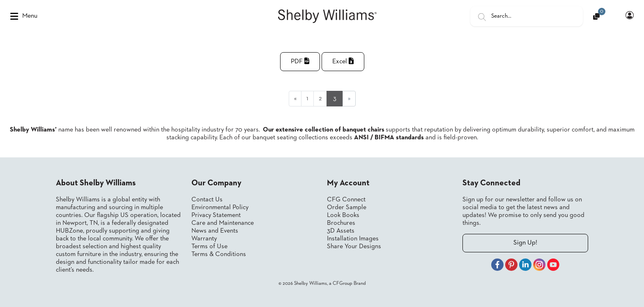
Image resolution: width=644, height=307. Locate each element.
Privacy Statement (216, 215)
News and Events (215, 231)
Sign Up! (525, 243)
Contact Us (207, 200)
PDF (300, 61)
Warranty (204, 239)
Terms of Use (209, 247)
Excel (343, 61)
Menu (24, 16)
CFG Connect (346, 200)
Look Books (343, 215)
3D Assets (341, 231)
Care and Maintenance (223, 223)
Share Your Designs (354, 247)
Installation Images (353, 239)
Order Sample (347, 208)
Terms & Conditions (219, 254)
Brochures (341, 223)
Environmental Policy (220, 208)
